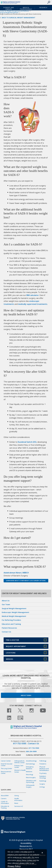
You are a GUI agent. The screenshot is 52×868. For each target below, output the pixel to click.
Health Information (18, 799)
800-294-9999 (31, 751)
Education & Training (5, 807)
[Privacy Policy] (14, 866)
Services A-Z (19, 806)
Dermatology (30, 764)
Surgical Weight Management (9, 13)
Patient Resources (9, 628)
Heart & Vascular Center (7, 765)
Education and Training (11, 624)
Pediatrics (43, 764)
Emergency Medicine (30, 768)
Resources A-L (26, 846)
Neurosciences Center (6, 772)
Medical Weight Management (14, 616)
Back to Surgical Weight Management (19, 18)
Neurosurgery (31, 777)
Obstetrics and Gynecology (31, 781)
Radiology (43, 781)
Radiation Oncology (43, 777)
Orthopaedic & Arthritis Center (19, 762)
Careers (4, 798)
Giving (17, 796)
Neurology (30, 774)
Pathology (43, 761)
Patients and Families (9, 8)
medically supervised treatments (33, 304)
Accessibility (26, 843)
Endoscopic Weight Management (15, 612)
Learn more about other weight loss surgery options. (26, 581)
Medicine (29, 772)
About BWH (26, 695)
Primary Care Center (19, 766)
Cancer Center (6, 761)
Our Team (6, 604)
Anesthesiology (31, 761)
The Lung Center (6, 768)
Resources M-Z (26, 849)
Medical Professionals (26, 8)
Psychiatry (43, 773)
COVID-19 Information (5, 802)
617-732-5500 (20, 743)
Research (43, 8)
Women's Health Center (20, 771)
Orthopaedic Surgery (30, 786)
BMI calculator (33, 295)
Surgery (42, 784)
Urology (42, 787)
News (16, 803)
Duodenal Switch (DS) (27, 442)
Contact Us (6, 632)
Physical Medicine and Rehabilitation (44, 768)
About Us (6, 601)
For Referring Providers (11, 620)
